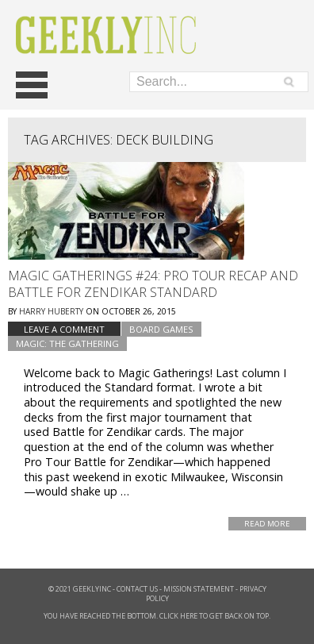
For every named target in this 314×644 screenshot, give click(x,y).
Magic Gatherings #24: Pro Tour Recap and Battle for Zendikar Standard (153, 284)
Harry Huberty (51, 311)
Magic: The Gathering (67, 343)
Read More (267, 524)
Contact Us (137, 589)
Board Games (161, 329)
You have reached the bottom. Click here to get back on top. (157, 616)
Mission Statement (199, 589)
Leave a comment (64, 329)
